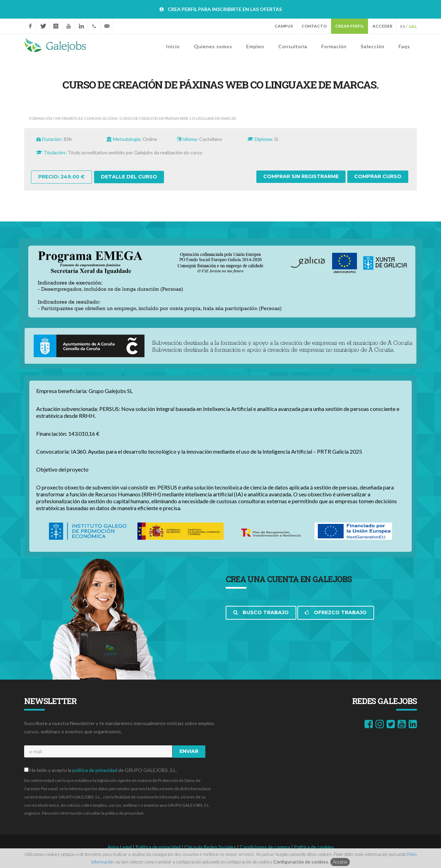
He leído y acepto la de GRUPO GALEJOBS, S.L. (101, 770)
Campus (284, 26)
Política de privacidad (158, 847)
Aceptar (340, 862)
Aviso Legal (120, 847)
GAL (413, 26)
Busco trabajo (261, 612)
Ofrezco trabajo (336, 612)
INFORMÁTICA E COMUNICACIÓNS (86, 118)
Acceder (382, 26)
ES (403, 26)
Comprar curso (378, 176)
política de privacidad (95, 770)
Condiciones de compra (265, 847)
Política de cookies (314, 847)
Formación (41, 118)
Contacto (314, 26)
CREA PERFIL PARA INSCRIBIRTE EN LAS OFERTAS (225, 9)
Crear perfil (350, 26)
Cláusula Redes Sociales (211, 847)
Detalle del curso (129, 177)
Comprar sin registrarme (301, 176)
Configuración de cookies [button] (301, 862)
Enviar (189, 751)
